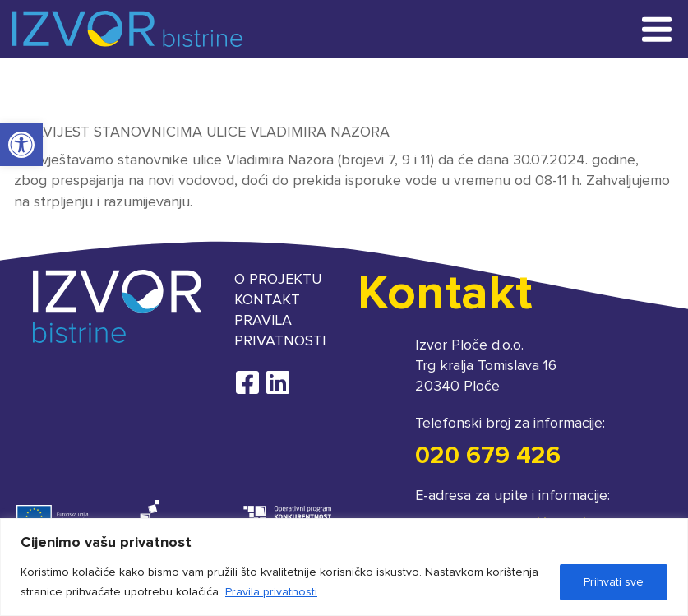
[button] (21, 145)
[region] (344, 567)
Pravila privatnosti (271, 592)
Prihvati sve (614, 582)
